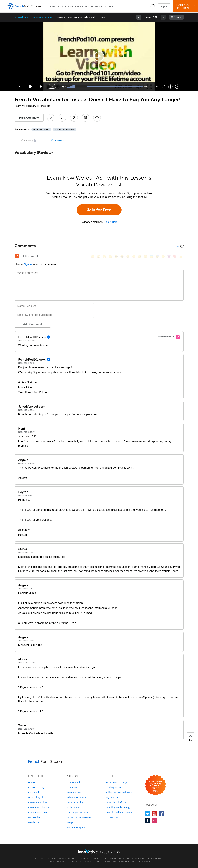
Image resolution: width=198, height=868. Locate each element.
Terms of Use (155, 859)
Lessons (55, 7)
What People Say (76, 798)
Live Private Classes (39, 803)
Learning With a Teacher (119, 813)
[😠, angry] (122, 257)
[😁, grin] (104, 257)
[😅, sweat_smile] (134, 257)
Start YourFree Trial (186, 6)
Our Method (73, 783)
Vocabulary (73, 7)
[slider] (71, 87)
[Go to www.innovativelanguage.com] (99, 851)
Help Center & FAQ (116, 783)
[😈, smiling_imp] (169, 257)
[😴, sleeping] (157, 257)
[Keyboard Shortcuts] (177, 87)
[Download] (170, 87)
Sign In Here (111, 222)
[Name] (54, 306)
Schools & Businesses (79, 817)
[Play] (31, 87)
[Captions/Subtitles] (157, 87)
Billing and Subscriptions (119, 793)
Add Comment (33, 324)
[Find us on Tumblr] (148, 821)
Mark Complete (29, 118)
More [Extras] (108, 7)
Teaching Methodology (118, 808)
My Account (112, 798)
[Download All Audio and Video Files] (97, 118)
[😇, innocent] (151, 257)
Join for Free (99, 210)
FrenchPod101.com (120, 859)
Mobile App (34, 822)
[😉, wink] (140, 257)
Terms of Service (134, 862)
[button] (153, 6)
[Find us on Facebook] (161, 814)
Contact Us (112, 817)
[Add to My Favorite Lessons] (62, 118)
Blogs (70, 822)
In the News (73, 808)
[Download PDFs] (85, 118)
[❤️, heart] (175, 257)
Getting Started (114, 788)
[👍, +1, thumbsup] (181, 257)
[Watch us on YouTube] (154, 814)
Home (32, 783)
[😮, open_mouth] (163, 257)
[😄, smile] (93, 257)
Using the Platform (116, 803)
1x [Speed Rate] (52, 87)
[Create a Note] (74, 118)
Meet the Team (75, 793)
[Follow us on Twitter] (148, 814)
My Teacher (93, 7)
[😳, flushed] (99, 257)
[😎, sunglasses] (116, 257)
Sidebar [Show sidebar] (178, 17)
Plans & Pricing (75, 803)
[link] (139, 17)
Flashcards (34, 793)
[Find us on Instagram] (154, 821)
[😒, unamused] (110, 257)
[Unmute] (64, 87)
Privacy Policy (139, 859)
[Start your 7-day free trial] (155, 785)
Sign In (164, 6)
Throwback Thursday (42, 17)
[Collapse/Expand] (99, 246)
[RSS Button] (17, 256)
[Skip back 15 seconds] (20, 87)
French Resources (38, 813)
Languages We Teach (79, 813)
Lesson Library (21, 17)
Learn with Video (41, 129)
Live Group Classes (39, 808)
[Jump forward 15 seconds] (41, 87)
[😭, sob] (146, 257)
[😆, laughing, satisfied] (128, 257)
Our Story (72, 788)
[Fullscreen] (164, 87)
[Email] (54, 315)
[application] (99, 56)
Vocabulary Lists (37, 798)
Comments (57, 140)
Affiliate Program (76, 827)
